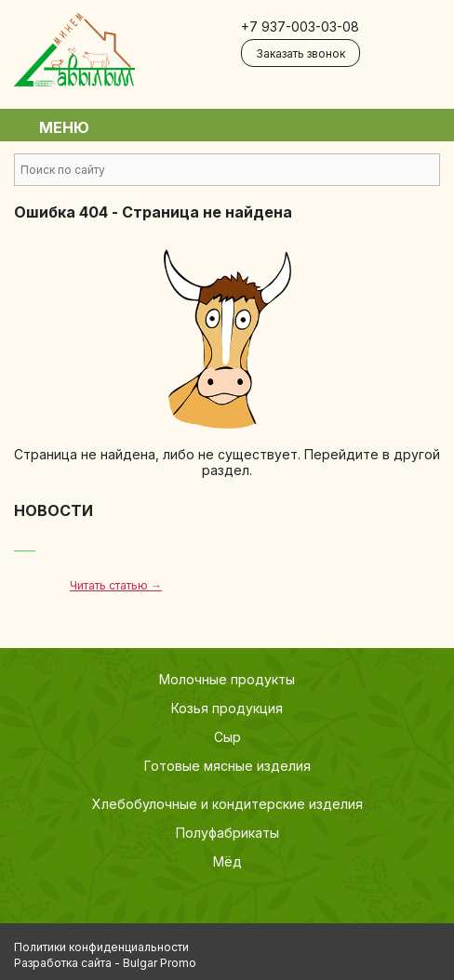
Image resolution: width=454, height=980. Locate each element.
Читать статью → (116, 585)
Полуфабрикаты (227, 833)
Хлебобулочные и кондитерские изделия (227, 804)
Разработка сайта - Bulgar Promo (105, 963)
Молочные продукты (227, 679)
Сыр (227, 737)
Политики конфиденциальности (101, 947)
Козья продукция (227, 708)
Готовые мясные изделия (227, 766)
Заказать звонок (300, 53)
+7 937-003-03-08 (300, 26)
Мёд (227, 861)
